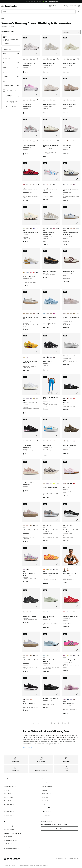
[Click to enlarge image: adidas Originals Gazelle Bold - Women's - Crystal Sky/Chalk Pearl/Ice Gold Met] (38, 650)
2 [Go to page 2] (47, 723)
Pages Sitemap (9, 797)
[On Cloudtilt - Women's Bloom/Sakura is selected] (24, 100)
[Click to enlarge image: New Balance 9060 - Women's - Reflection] (58, 53)
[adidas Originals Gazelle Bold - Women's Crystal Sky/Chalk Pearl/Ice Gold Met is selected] (24, 656)
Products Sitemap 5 (10, 815)
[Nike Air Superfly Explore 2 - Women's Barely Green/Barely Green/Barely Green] (48, 656)
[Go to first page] (34, 723)
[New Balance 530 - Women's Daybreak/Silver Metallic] (34, 59)
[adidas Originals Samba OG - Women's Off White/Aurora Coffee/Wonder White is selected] (44, 141)
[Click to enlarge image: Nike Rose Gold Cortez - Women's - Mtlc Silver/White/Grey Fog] (78, 351)
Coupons (44, 790)
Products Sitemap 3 (10, 808)
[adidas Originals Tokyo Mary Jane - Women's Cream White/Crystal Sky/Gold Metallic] (78, 229)
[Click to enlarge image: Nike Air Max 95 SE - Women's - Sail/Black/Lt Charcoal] (58, 267)
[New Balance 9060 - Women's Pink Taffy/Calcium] (51, 59)
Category (11, 77)
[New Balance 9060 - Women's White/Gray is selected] (64, 59)
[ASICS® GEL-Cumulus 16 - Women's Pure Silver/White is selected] (44, 185)
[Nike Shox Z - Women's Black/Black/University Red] (28, 441)
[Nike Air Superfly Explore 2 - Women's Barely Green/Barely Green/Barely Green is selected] (44, 612)
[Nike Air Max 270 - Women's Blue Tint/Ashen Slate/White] (37, 272)
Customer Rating (11, 86)
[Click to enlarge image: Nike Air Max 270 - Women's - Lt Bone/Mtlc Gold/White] (38, 267)
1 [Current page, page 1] (43, 723)
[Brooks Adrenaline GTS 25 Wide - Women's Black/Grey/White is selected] (64, 526)
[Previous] (3, 2)
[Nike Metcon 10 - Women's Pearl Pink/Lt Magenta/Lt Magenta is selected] (64, 700)
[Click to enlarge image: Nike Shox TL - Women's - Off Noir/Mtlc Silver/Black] (58, 351)
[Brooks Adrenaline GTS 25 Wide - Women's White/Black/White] (51, 526)
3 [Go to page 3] (51, 723)
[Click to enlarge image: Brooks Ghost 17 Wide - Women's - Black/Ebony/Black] (58, 694)
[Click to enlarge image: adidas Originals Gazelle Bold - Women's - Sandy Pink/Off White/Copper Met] (38, 520)
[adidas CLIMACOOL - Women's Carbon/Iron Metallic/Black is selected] (24, 612)
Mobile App (45, 797)
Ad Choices (8, 844)
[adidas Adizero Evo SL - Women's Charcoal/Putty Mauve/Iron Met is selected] (44, 483)
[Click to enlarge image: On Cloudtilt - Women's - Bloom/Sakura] (38, 94)
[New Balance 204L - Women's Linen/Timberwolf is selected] (44, 100)
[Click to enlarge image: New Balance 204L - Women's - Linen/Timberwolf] (58, 94)
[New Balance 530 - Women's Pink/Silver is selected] (24, 141)
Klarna (44, 804)
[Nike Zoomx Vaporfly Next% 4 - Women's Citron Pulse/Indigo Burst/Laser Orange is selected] (24, 357)
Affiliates (7, 790)
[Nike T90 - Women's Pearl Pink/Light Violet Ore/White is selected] (64, 483)
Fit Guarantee (46, 815)
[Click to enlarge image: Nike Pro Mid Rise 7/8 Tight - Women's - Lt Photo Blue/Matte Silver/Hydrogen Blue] (58, 393)
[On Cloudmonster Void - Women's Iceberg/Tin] (31, 229)
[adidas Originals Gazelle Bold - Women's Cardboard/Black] (31, 526)
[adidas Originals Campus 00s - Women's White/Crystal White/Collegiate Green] (48, 229)
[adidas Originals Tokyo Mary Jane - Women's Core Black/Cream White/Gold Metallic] (68, 229)
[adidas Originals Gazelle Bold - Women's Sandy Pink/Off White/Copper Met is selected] (24, 526)
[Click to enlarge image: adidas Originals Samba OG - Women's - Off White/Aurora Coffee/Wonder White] (58, 135)
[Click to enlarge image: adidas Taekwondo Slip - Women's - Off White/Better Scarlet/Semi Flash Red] (78, 606)
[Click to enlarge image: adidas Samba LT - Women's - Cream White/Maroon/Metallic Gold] (78, 267)
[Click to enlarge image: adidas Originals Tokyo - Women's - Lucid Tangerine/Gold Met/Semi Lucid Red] (58, 564)
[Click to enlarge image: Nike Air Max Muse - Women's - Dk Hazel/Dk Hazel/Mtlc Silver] (78, 435)
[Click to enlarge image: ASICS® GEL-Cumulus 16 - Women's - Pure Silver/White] (58, 179)
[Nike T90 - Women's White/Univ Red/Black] (71, 483)
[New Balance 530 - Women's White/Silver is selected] (24, 59)
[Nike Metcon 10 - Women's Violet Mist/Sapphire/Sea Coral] (71, 700)
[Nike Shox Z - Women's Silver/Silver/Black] (31, 441)
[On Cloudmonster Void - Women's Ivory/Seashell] (28, 229)
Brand (11, 54)
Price (11, 67)
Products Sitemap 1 (10, 801)
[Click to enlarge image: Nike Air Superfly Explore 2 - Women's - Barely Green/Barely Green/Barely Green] (58, 606)
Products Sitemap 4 (10, 811)
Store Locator (46, 811)
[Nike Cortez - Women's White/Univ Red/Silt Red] (51, 441)
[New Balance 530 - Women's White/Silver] (31, 141)
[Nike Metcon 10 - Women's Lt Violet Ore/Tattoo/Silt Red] (74, 700)
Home (3, 19)
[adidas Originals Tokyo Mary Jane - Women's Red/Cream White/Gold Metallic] (71, 229)
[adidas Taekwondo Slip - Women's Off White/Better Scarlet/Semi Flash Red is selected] (64, 612)
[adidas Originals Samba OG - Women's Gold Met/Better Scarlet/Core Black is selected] (24, 185)
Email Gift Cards (46, 783)
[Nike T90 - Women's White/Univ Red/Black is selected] (64, 399)
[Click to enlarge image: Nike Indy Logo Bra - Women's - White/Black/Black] (78, 564)
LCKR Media (8, 794)
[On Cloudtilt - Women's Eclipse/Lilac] (34, 100)
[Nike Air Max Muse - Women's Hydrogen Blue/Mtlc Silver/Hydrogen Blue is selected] (44, 313)
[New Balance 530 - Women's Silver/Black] (28, 59)
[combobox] (39, 12)
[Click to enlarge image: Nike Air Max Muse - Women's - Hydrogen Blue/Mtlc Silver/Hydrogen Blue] (58, 308)
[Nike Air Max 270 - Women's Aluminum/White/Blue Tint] (28, 272)
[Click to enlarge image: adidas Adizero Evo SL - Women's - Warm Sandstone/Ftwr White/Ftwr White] (38, 393)
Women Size (11, 58)
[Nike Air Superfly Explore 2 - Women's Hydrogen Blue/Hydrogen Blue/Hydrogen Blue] (48, 612)
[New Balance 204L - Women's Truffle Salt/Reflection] (51, 100)
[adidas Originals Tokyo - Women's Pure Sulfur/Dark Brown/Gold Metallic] (48, 570)
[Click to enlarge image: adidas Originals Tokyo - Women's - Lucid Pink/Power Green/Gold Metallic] (78, 650)
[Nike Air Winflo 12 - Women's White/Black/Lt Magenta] (28, 700)
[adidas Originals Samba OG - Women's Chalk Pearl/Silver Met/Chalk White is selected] (24, 313)
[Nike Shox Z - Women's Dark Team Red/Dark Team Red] (34, 441)
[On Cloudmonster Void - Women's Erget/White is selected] (24, 229)
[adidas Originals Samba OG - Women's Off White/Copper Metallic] (51, 141)
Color (11, 72)
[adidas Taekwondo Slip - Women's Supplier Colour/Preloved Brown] (74, 612)
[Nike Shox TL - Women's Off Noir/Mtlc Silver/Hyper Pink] (54, 357)
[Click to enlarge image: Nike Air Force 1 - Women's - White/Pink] (38, 478)
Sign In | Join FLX (70, 6)
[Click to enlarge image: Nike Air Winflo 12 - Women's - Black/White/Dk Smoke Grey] (38, 694)
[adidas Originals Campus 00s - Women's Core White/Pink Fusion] (54, 229)
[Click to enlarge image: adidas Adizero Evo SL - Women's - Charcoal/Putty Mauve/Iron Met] (58, 478)
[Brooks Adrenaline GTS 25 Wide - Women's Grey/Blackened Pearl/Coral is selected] (44, 526)
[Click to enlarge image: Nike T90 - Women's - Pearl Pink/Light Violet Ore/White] (78, 478)
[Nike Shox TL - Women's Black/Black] (48, 357)
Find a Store (6, 43)
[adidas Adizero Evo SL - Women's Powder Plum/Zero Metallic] (28, 399)
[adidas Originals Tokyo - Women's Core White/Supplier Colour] (54, 570)
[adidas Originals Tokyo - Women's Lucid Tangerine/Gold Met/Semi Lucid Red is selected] (44, 570)
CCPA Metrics (9, 837)
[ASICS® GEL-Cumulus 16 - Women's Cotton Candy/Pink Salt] (48, 185)
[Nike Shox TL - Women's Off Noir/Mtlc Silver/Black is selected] (44, 357)
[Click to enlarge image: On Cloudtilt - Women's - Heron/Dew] (78, 135)
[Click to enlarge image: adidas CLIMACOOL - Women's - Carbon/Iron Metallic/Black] (38, 606)
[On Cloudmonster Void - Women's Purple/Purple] (34, 229)
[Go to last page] (68, 723)
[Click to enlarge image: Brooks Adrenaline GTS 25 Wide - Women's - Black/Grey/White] (78, 520)
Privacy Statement (10, 829)
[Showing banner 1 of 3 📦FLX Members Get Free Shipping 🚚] (41, 2)
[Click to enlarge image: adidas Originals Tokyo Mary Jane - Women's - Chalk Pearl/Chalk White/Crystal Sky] (78, 223)
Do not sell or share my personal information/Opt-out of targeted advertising (19, 848)
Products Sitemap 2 (10, 804)
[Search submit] (74, 12)
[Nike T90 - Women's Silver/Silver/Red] (68, 399)
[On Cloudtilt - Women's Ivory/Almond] (28, 100)
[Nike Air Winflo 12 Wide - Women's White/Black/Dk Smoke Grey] (28, 570)
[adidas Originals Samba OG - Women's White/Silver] (48, 141)
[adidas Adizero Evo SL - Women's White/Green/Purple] (31, 399)
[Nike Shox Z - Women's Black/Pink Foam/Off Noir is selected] (24, 441)
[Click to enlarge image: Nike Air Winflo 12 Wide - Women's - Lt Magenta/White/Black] (38, 564)
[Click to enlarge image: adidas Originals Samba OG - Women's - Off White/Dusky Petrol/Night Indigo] (78, 179)
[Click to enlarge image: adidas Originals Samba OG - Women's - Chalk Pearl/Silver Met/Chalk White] (38, 308)
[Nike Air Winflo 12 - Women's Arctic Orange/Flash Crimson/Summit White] (31, 700)
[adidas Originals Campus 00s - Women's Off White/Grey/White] (51, 229)
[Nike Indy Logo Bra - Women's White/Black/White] (68, 570)
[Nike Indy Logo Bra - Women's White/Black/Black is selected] (64, 570)
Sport (11, 81)
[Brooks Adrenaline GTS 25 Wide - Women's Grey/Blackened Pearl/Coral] (71, 526)
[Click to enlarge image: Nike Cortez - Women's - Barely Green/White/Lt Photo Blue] (58, 435)
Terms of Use (9, 826)
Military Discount (46, 794)
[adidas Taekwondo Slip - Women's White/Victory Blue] (68, 612)
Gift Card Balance (47, 786)
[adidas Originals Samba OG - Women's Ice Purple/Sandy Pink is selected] (64, 313)
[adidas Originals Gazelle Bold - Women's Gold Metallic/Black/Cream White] (34, 526)
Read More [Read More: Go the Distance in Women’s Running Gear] (28, 747)
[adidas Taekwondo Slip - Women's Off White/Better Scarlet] (71, 612)
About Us (7, 783)
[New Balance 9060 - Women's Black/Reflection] (48, 59)
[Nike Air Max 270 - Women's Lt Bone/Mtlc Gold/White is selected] (24, 272)
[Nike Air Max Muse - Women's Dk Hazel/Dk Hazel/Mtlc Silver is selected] (64, 441)
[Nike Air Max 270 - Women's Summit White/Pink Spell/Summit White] (31, 272)
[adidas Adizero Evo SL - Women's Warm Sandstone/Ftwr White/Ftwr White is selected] (24, 399)
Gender (11, 63)
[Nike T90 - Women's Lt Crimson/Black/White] (74, 399)
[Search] (39, 12)
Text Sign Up (45, 801)
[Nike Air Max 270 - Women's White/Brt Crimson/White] (34, 272)
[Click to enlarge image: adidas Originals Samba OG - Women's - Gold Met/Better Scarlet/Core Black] (38, 179)
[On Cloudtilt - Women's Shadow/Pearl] (31, 100)
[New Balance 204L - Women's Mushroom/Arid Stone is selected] (64, 100)
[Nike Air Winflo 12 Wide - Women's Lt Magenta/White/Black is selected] (24, 570)
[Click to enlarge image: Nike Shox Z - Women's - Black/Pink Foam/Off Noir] (38, 435)
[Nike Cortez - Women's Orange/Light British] (54, 441)
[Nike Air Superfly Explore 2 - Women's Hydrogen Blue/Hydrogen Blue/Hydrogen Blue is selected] (44, 656)
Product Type (11, 49)
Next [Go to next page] (64, 723)
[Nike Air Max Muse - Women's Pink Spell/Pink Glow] (54, 313)
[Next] (79, 2)
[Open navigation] (78, 12)
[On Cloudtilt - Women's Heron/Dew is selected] (64, 141)
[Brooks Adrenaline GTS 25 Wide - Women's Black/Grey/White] (48, 526)
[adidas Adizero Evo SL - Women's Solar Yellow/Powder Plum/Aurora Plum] (34, 399)
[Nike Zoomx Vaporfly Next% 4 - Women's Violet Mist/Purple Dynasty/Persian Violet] (28, 357)
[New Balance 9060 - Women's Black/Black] (54, 59)
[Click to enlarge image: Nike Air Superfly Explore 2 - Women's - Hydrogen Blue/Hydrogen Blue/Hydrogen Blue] (58, 650)
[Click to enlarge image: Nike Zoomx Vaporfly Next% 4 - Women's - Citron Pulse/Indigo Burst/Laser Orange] (38, 351)
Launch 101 (46, 808)
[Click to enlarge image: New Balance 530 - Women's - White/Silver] (38, 53)
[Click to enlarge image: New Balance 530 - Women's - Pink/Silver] (38, 135)
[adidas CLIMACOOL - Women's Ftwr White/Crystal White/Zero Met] (31, 612)
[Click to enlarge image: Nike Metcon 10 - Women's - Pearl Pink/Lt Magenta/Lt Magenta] (78, 694)
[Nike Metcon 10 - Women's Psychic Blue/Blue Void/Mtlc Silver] (68, 700)
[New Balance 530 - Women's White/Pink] (31, 59)
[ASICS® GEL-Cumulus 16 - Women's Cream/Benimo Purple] (51, 185)
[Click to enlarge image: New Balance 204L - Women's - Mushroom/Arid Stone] (78, 94)
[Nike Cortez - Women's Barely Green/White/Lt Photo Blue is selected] (44, 441)
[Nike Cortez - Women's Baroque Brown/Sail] (48, 441)
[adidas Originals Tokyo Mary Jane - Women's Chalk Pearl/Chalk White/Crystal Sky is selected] (64, 229)
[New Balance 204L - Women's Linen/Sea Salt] (54, 100)
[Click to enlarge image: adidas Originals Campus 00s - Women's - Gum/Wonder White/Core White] (58, 223)
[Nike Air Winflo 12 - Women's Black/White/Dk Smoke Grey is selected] (24, 700)
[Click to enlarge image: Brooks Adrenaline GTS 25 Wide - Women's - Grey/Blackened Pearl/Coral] (58, 520)
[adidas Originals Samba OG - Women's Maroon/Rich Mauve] (54, 141)
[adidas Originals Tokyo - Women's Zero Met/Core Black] (51, 570)
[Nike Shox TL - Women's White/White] (51, 357)
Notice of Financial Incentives (13, 833)
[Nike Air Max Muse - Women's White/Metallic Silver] (48, 313)
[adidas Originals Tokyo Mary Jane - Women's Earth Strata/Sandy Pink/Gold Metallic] (74, 229)
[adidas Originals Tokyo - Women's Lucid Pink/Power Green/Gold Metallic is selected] (64, 656)
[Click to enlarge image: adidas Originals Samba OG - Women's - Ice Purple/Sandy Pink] (78, 308)
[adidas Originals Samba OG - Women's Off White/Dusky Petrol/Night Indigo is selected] (64, 185)
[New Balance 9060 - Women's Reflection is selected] (44, 59)
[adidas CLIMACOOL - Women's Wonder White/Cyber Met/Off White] (28, 612)
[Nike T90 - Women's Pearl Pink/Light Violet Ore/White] (71, 399)
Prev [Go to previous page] (38, 723)
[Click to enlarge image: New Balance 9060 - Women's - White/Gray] (78, 53)
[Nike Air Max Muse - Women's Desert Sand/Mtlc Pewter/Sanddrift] (51, 313)
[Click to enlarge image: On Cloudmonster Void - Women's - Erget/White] (38, 223)
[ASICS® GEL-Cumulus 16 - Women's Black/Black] (54, 185)
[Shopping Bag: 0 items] (79, 6)
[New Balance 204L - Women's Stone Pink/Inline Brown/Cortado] (48, 100)
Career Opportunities (10, 786)
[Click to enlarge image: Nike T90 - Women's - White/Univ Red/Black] (78, 393)
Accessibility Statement (12, 840)
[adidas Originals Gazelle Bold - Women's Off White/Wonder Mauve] (28, 526)
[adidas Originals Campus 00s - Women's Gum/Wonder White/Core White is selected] (44, 229)
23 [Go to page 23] (59, 723)
